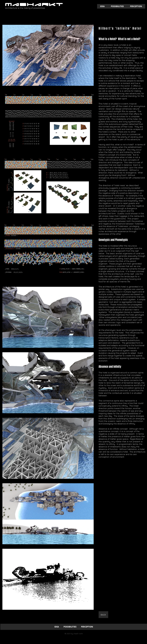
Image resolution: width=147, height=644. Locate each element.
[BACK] (103, 615)
